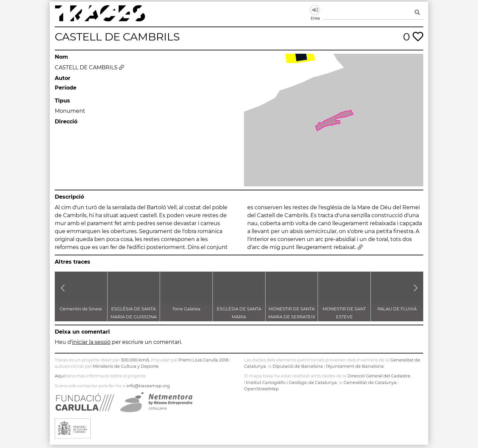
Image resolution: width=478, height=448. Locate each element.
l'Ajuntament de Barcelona (355, 366)
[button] (63, 288)
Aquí (60, 376)
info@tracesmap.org (148, 386)
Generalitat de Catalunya (370, 383)
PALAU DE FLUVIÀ (397, 309)
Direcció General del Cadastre (379, 376)
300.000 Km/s (135, 360)
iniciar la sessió (91, 342)
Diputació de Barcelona (298, 366)
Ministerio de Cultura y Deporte (126, 366)
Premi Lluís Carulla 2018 (203, 360)
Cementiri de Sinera (81, 309)
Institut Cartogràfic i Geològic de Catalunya (291, 383)
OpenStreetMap (261, 389)
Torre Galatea (186, 309)
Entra (315, 10)
